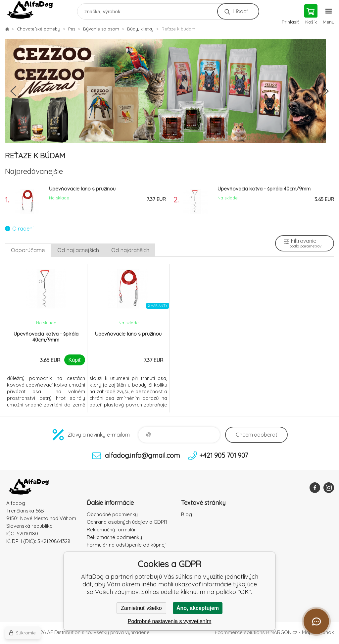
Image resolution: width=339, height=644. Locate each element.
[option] (169, 91)
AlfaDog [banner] (34, 10)
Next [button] (326, 91)
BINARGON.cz (282, 632)
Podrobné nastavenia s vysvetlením (170, 621)
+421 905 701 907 (224, 455)
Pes (72, 29)
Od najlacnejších (78, 250)
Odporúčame (28, 250)
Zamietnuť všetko (141, 608)
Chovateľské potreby (39, 29)
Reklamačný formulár (111, 530)
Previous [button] (13, 91)
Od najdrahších (130, 250)
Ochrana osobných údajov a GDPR (127, 522)
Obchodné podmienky (112, 514)
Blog (187, 514)
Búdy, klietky (140, 29)
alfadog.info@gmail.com (143, 455)
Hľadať (240, 11)
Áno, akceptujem (198, 608)
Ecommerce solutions (240, 632)
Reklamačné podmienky (114, 537)
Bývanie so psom (101, 29)
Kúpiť (74, 360)
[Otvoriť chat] (316, 621)
